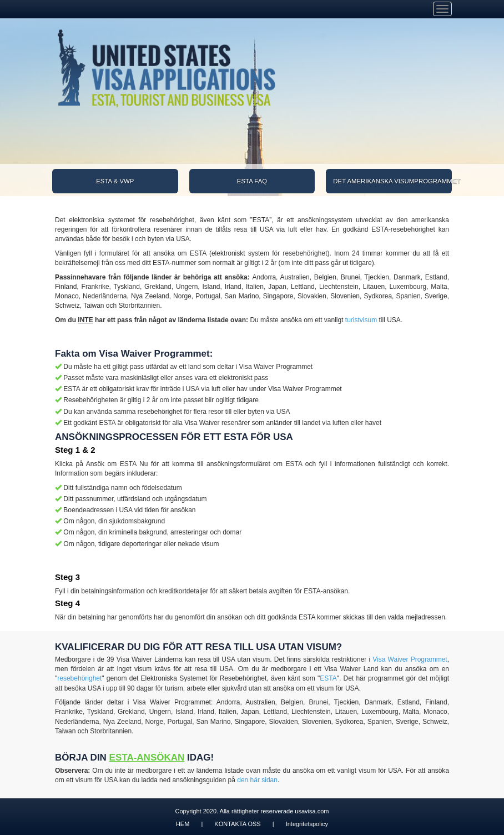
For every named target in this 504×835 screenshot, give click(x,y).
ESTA (328, 678)
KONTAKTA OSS (237, 824)
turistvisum (361, 320)
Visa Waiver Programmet (410, 659)
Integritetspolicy (307, 824)
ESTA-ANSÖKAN (147, 757)
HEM (183, 824)
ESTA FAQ (252, 181)
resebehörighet (79, 678)
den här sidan (257, 780)
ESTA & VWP (115, 181)
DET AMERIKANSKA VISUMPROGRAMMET (392, 181)
